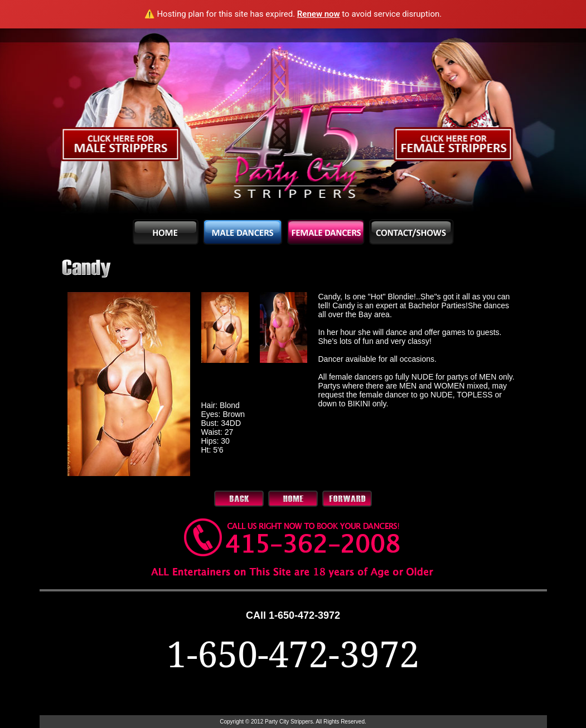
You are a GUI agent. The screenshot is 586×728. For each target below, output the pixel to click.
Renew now (319, 14)
